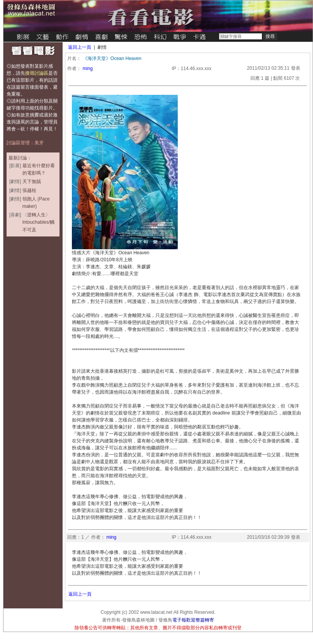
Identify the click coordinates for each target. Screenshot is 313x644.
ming (88, 69)
